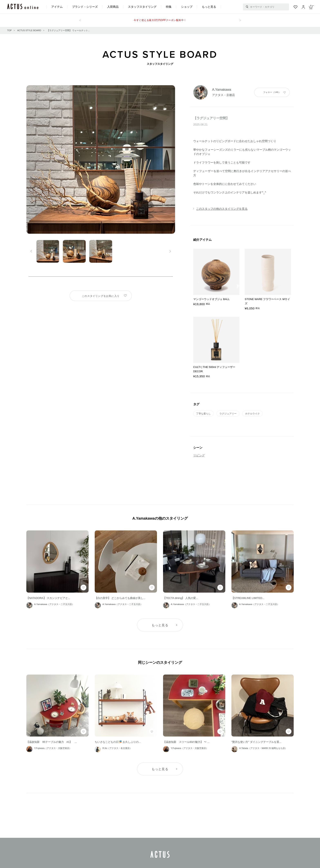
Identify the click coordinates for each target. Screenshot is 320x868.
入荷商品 (113, 7)
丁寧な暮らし (203, 414)
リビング (199, 455)
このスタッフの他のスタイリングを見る (222, 209)
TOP (9, 30)
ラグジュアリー (228, 414)
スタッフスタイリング (142, 7)
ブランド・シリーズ (85, 7)
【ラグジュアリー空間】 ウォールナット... (68, 30)
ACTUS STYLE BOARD (29, 30)
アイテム (57, 7)
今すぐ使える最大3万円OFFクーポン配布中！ (160, 20)
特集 (169, 7)
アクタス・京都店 (223, 95)
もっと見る (209, 7)
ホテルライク (252, 414)
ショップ (187, 7)
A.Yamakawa (222, 90)
